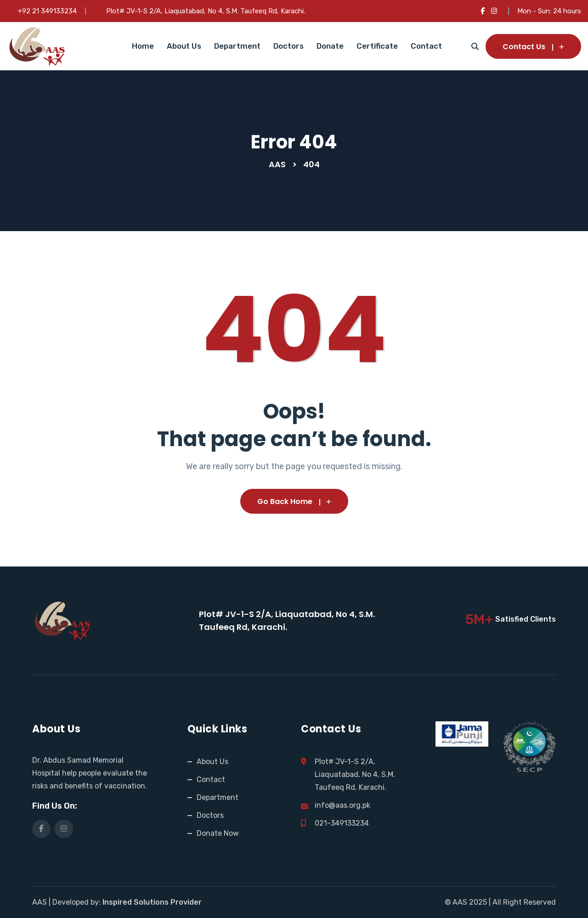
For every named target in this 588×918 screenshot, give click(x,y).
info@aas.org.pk (342, 805)
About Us (184, 46)
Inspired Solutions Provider (152, 902)
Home (143, 46)
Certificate (377, 46)
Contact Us (533, 47)
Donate (330, 46)
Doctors (288, 46)
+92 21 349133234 (47, 11)
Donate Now (218, 833)
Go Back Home (294, 501)
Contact (426, 46)
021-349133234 (342, 823)
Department (237, 46)
